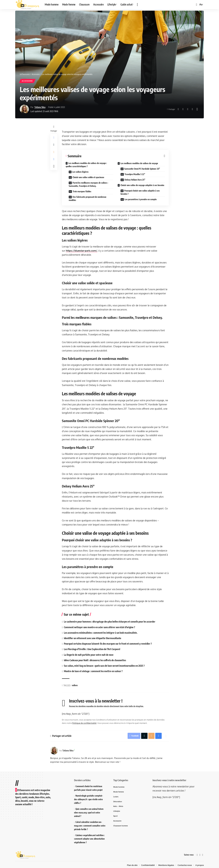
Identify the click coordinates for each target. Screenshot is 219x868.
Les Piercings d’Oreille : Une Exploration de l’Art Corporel (92, 649)
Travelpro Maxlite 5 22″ (135, 174)
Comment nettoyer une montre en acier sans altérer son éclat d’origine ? (100, 627)
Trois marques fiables (82, 192)
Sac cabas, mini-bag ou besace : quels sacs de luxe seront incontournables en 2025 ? (105, 665)
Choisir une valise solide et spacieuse (89, 177)
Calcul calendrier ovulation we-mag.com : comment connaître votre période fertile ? (90, 825)
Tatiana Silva (40, 107)
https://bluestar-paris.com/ (82, 251)
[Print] (192, 109)
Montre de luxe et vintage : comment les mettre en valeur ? (93, 670)
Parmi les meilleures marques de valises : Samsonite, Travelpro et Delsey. (89, 184)
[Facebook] (197, 854)
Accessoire (28, 81)
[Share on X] (183, 109)
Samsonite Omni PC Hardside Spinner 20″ (142, 169)
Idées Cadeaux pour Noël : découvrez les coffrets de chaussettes (96, 659)
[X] (200, 854)
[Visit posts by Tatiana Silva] (24, 109)
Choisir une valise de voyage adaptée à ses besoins (142, 185)
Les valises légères (81, 172)
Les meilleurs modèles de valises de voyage (139, 163)
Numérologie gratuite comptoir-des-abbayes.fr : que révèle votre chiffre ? (89, 798)
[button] (137, 5)
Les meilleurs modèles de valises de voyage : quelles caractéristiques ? (86, 165)
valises (75, 684)
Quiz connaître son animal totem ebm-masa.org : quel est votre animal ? (89, 811)
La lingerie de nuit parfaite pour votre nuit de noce (89, 654)
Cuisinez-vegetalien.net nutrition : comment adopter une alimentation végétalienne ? (89, 838)
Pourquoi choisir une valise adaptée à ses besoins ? (140, 192)
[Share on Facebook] (178, 109)
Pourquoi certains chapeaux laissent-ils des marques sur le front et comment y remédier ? (109, 643)
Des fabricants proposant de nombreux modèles (88, 199)
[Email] (188, 109)
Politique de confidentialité (84, 722)
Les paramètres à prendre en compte (141, 199)
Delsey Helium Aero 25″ (135, 180)
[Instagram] (203, 854)
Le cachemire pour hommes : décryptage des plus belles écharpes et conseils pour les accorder (110, 622)
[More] (197, 109)
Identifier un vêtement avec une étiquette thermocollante (93, 638)
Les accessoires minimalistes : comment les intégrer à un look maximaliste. (101, 632)
